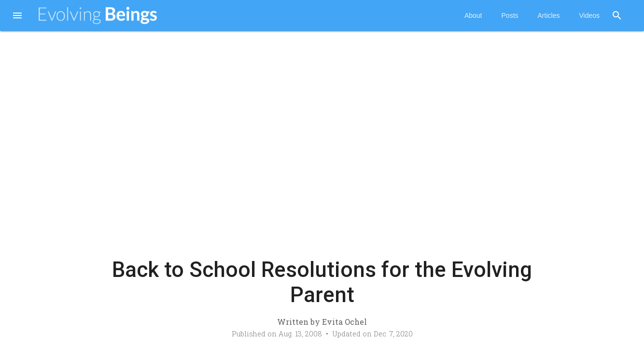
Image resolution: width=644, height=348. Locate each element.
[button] (17, 16)
